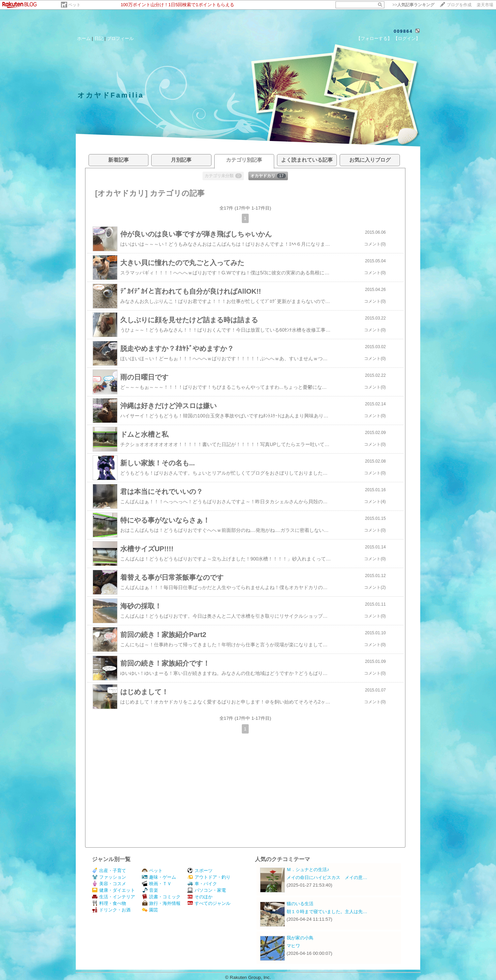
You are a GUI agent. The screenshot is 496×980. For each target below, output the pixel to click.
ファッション (109, 877)
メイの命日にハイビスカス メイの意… (327, 877)
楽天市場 (485, 5)
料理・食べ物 (109, 903)
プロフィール (120, 38)
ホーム (84, 38)
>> (413, 5)
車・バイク (202, 884)
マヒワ (293, 946)
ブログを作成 (459, 5)
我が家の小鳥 (300, 938)
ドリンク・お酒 (111, 910)
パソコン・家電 (207, 890)
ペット (74, 5)
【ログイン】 (407, 38)
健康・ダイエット (113, 890)
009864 (403, 31)
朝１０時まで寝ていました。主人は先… (327, 912)
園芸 (150, 910)
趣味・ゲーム (159, 877)
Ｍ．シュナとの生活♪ (308, 870)
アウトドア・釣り (209, 877)
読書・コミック (161, 897)
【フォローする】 (374, 38)
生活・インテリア (113, 897)
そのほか (200, 897)
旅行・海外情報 (161, 903)
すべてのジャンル (209, 903)
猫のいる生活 (300, 904)
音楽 (150, 890)
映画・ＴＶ (157, 884)
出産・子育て (109, 871)
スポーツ (200, 871)
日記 (99, 38)
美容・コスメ (109, 884)
